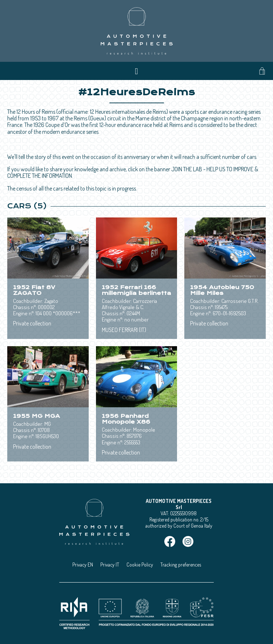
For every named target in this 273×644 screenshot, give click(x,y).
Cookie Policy (140, 565)
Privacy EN (83, 565)
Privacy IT (110, 565)
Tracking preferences (181, 565)
